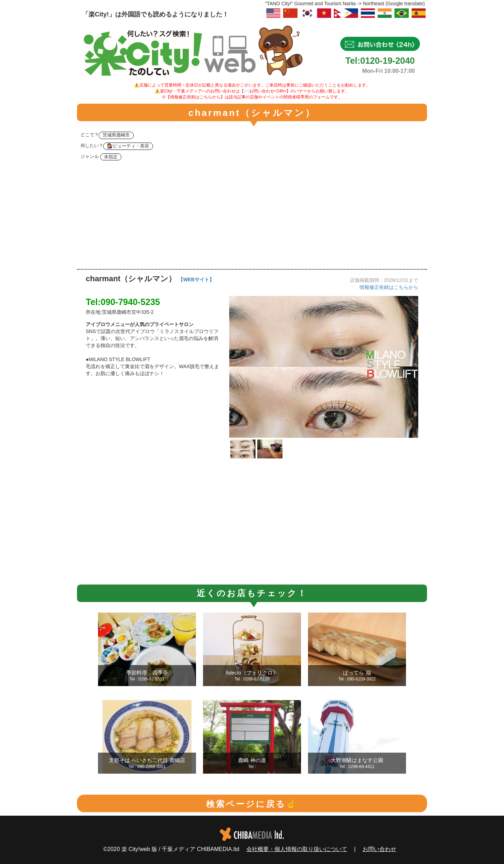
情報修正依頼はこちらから (389, 287)
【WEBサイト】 (196, 279)
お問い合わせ (379, 849)
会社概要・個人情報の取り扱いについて (297, 849)
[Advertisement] (252, 216)
